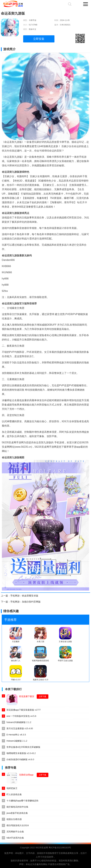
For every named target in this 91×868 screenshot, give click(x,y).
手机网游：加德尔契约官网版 (25, 602)
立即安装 (39, 39)
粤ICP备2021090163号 (60, 848)
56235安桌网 (42, 848)
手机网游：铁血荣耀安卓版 (24, 596)
